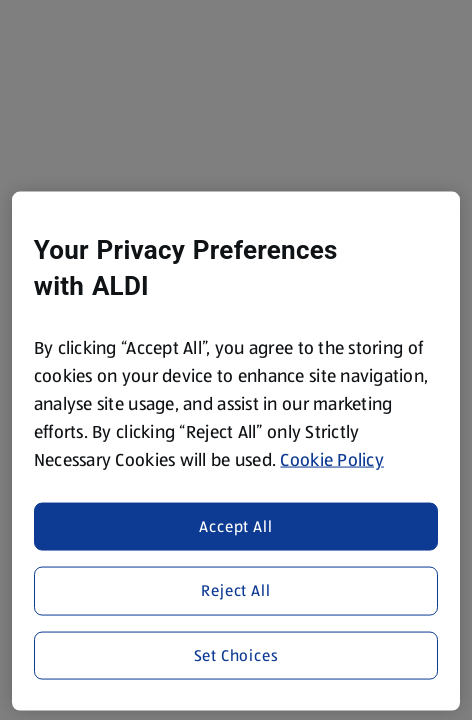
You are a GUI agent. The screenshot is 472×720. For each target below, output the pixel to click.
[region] (236, 451)
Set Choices (236, 654)
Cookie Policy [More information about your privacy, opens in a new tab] (332, 460)
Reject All (235, 590)
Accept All (235, 525)
